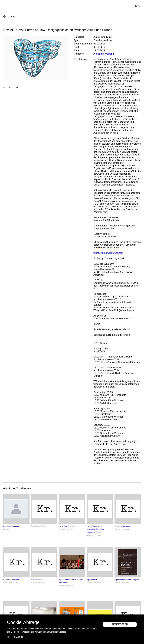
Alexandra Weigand (104, 54)
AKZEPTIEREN (120, 624)
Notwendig (18, 637)
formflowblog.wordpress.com (108, 253)
